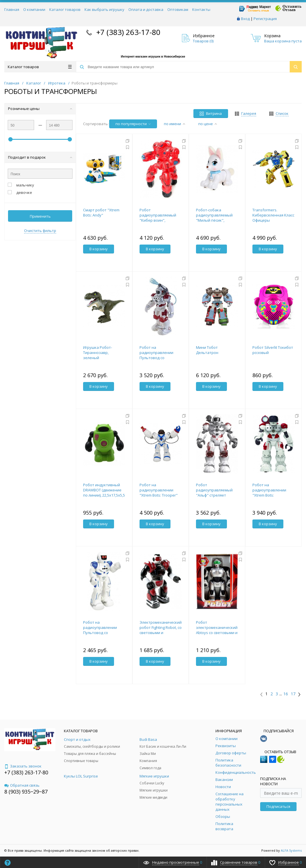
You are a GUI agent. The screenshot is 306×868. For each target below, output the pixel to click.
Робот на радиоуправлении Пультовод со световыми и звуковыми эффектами (161, 358)
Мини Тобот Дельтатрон (207, 350)
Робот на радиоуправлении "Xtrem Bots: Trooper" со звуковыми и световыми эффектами (161, 495)
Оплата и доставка (146, 9)
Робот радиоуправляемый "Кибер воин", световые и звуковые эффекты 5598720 (160, 220)
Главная (12, 9)
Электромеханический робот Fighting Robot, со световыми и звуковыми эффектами (161, 630)
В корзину (99, 249)
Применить (40, 216)
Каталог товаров (65, 9)
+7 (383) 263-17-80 (127, 32)
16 (286, 694)
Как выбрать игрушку (104, 9)
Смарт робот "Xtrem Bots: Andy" (101, 212)
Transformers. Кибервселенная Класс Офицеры (273, 215)
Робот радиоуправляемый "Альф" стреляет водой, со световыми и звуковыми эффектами (217, 495)
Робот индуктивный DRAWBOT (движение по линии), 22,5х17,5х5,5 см (104, 493)
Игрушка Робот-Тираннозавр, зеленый (98, 353)
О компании (34, 9)
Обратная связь (22, 785)
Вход (245, 19)
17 (293, 694)
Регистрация (265, 19)
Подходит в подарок (40, 157)
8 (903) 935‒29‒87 (26, 792)
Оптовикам (178, 9)
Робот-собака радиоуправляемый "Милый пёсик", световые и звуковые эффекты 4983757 (216, 220)
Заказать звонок (23, 766)
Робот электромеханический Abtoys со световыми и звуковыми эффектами (217, 630)
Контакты (201, 9)
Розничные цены (40, 109)
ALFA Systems (291, 850)
